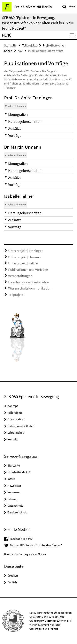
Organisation (16, 419)
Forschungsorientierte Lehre (28, 282)
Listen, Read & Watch (21, 426)
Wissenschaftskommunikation (30, 288)
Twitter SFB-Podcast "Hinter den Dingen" (36, 545)
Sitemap (13, 499)
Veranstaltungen (20, 276)
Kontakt (13, 439)
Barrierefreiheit (17, 512)
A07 (20, 51)
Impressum (14, 492)
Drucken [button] (13, 575)
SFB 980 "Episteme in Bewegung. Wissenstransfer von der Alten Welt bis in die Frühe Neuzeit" (38, 23)
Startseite (10, 45)
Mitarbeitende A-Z (19, 472)
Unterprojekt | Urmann (24, 257)
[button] (38, 114)
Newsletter (14, 486)
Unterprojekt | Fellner (23, 263)
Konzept (13, 406)
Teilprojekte (30, 45)
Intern (11, 479)
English (12, 582)
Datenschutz (15, 506)
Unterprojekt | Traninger (25, 251)
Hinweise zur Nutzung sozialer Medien (25, 554)
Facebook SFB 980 (21, 539)
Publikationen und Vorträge (28, 270)
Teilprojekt (16, 295)
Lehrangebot (16, 433)
